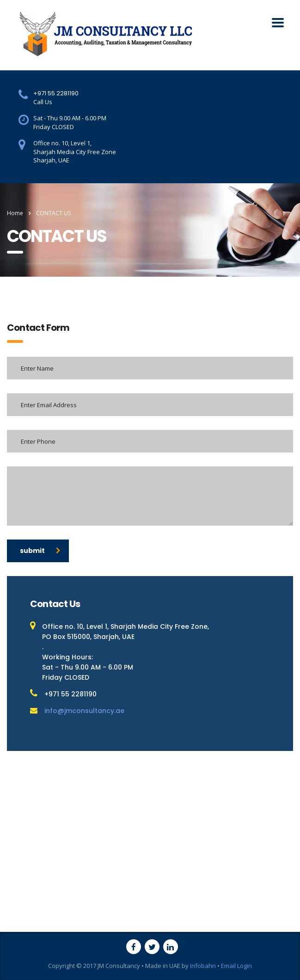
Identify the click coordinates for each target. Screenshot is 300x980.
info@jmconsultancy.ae (84, 711)
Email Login (236, 966)
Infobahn (203, 966)
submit (40, 551)
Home (15, 213)
